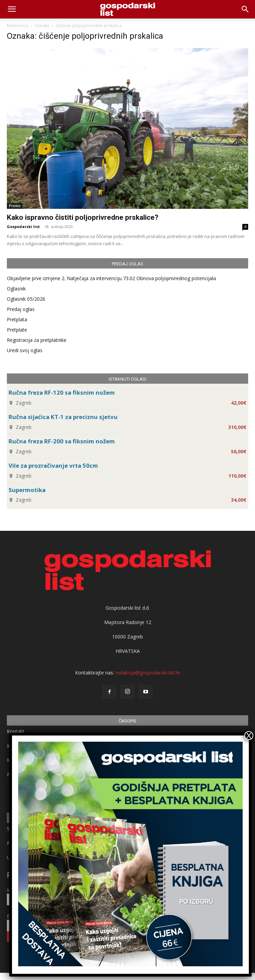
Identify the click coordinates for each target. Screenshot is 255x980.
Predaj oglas (21, 309)
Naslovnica (17, 26)
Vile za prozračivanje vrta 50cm (53, 465)
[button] (245, 9)
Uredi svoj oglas (25, 350)
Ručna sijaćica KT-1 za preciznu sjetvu (63, 417)
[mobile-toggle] (12, 9)
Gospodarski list (23, 226)
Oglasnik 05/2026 (26, 299)
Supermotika (27, 490)
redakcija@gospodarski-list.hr (148, 673)
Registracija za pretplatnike (37, 340)
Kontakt (16, 731)
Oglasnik (16, 289)
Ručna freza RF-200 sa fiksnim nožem (62, 441)
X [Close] (249, 736)
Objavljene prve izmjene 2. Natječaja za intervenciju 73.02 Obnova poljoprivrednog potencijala (111, 278)
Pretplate (17, 330)
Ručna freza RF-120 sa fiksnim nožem (62, 392)
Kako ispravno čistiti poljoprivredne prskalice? (83, 217)
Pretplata (17, 319)
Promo (15, 206)
